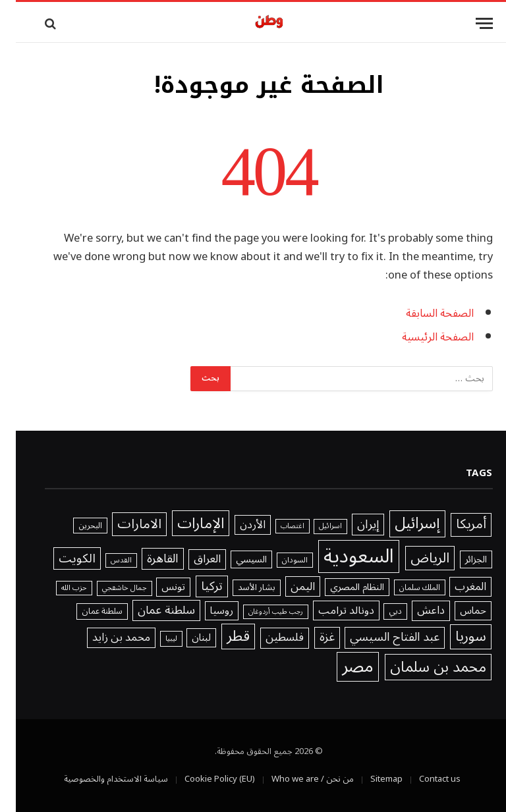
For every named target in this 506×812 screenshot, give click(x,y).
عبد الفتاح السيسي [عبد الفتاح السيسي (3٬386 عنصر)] (379, 638)
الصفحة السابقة (424, 313)
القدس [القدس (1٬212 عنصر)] (105, 560)
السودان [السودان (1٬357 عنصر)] (279, 560)
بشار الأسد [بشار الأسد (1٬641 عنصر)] (241, 588)
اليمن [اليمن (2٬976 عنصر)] (287, 586)
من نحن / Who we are (297, 779)
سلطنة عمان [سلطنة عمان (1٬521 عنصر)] (86, 611)
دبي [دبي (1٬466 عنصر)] (379, 611)
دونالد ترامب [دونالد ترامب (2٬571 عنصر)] (330, 610)
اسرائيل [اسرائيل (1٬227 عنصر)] (315, 526)
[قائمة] (468, 23)
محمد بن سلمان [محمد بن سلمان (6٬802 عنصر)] (422, 667)
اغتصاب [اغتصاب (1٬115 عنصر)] (277, 526)
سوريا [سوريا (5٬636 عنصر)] (455, 637)
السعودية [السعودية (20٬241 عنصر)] (343, 556)
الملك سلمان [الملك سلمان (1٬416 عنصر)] (404, 587)
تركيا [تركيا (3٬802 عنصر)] (196, 587)
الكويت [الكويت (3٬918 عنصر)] (61, 558)
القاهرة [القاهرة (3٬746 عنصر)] (147, 559)
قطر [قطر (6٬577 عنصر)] (222, 636)
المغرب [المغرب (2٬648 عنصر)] (455, 587)
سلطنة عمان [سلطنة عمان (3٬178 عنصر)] (151, 610)
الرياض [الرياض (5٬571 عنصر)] (414, 558)
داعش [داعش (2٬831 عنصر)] (415, 611)
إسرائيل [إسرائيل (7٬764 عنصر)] (402, 524)
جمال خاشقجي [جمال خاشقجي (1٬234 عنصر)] (109, 588)
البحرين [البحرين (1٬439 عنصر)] (74, 526)
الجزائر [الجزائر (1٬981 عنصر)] (460, 560)
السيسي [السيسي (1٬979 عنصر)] (236, 560)
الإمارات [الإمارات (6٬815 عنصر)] (185, 523)
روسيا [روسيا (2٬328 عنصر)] (206, 611)
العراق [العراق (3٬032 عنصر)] (191, 560)
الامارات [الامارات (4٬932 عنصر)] (124, 524)
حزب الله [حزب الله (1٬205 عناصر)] (58, 588)
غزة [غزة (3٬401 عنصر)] (311, 638)
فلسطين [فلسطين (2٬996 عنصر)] (269, 638)
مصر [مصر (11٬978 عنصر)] (342, 667)
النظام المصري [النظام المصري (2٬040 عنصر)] (341, 587)
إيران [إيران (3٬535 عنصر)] (352, 525)
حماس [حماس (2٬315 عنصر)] (457, 611)
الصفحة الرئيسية (422, 337)
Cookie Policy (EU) (204, 779)
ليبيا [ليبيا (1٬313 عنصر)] (155, 639)
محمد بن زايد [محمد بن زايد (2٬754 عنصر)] (105, 638)
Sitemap (371, 779)
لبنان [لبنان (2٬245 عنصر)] (185, 638)
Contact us (424, 779)
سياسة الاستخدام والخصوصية (100, 779)
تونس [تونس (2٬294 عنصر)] (157, 587)
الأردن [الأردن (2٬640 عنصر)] (237, 525)
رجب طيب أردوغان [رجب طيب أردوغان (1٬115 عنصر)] (260, 612)
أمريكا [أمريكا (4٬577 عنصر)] (455, 525)
